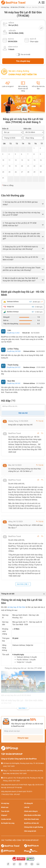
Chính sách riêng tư (31, 811)
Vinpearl (4, 815)
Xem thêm (23, 584)
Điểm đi (11, 23)
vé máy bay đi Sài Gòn (16, 607)
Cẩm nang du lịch (30, 831)
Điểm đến (12, 31)
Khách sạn (5, 807)
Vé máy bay (5, 7)
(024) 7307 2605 (21, 773)
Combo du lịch (6, 819)
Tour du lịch (5, 811)
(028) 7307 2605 (9, 766)
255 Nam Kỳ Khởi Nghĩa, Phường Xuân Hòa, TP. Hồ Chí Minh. (24, 763)
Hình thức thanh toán (31, 819)
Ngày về (33, 39)
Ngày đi (11, 39)
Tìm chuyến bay (23, 61)
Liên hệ (27, 807)
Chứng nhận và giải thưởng (34, 827)
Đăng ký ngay (23, 738)
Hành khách (13, 47)
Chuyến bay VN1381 (14, 383)
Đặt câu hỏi (23, 413)
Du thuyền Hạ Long (8, 823)
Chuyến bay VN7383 (14, 351)
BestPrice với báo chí (31, 823)
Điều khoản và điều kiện (32, 815)
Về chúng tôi (28, 803)
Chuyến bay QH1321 (14, 367)
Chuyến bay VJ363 (13, 333)
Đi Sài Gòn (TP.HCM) (18, 7)
